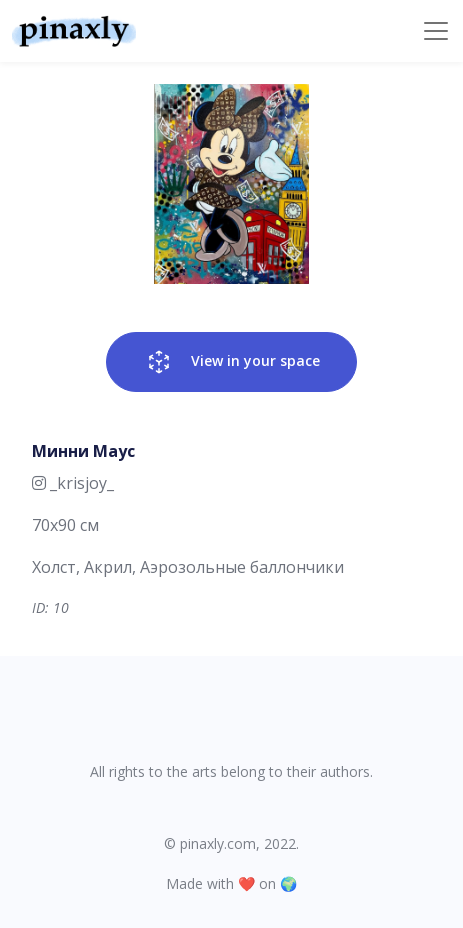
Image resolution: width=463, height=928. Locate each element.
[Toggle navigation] (436, 31)
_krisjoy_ (73, 483)
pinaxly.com (218, 843)
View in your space (231, 362)
